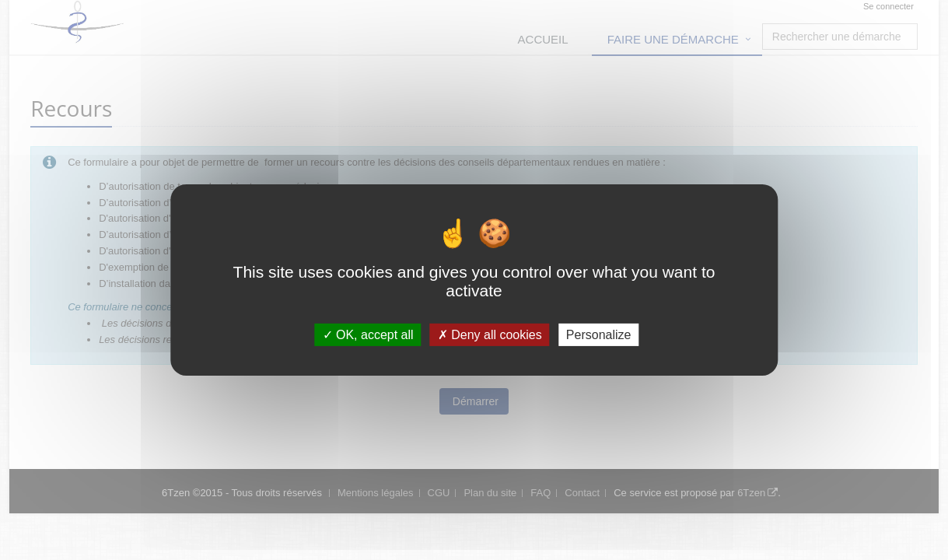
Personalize (599, 335)
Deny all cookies (490, 335)
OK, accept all (368, 335)
